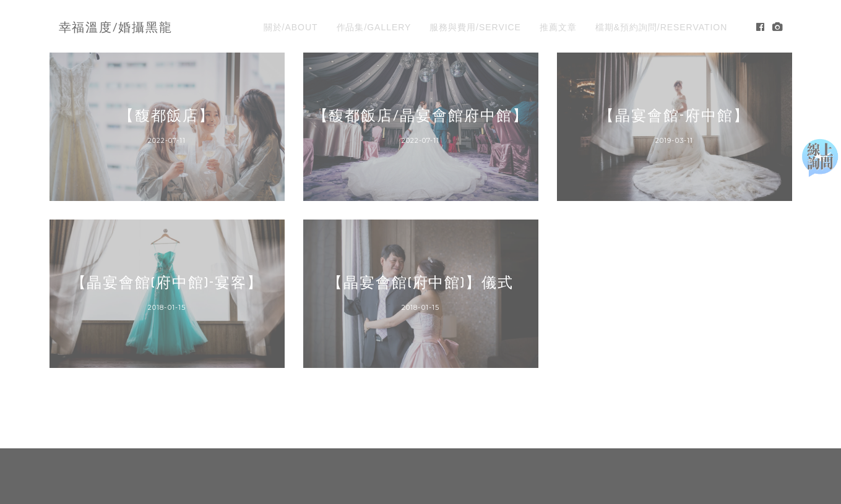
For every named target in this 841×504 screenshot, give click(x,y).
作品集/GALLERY (374, 27)
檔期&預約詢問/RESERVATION (662, 27)
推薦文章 (558, 27)
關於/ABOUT (291, 27)
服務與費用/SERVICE (475, 27)
